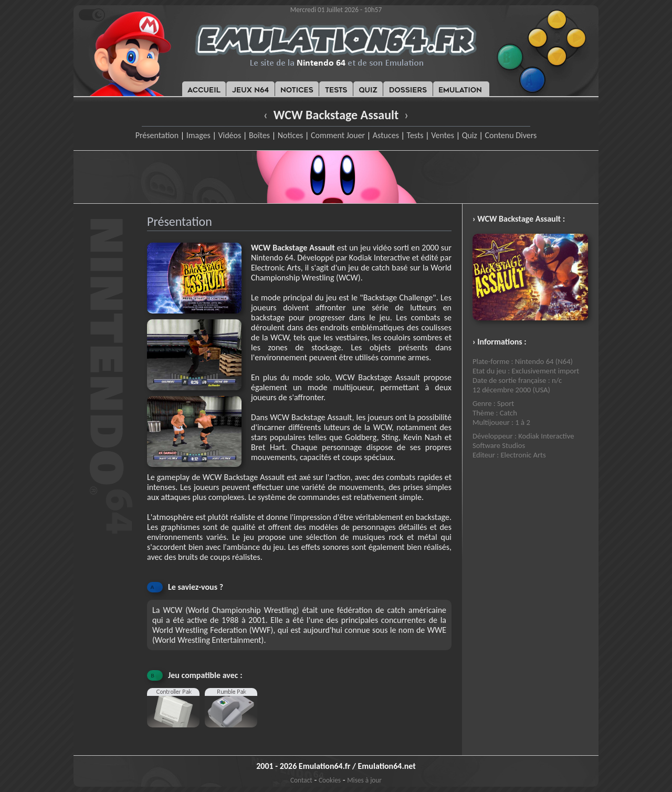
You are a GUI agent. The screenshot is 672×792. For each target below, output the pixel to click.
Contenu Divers (511, 135)
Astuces (386, 135)
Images (198, 135)
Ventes (443, 135)
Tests (415, 135)
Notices (291, 135)
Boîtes (259, 135)
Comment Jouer (338, 135)
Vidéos (229, 135)
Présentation (157, 135)
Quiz (470, 135)
